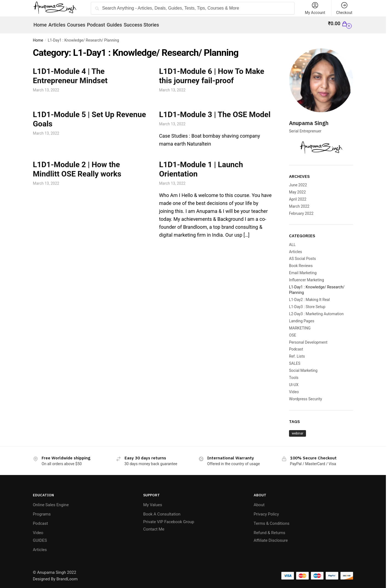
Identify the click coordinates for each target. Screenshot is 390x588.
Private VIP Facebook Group (169, 519)
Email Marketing (303, 270)
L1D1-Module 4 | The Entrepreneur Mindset (70, 73)
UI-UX (294, 382)
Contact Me (154, 526)
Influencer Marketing (307, 277)
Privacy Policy (266, 511)
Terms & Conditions (272, 520)
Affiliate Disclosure (271, 537)
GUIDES (40, 537)
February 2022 (301, 210)
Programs (42, 511)
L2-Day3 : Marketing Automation (316, 311)
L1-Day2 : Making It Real (309, 297)
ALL (292, 242)
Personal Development (308, 339)
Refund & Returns (270, 530)
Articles (296, 248)
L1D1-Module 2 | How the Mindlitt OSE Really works (77, 166)
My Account (315, 8)
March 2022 (299, 203)
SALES (295, 360)
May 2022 (297, 189)
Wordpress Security (306, 396)
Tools (294, 375)
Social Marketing (303, 367)
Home (38, 37)
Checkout (344, 8)
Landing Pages (302, 318)
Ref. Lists (297, 353)
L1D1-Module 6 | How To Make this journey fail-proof (212, 73)
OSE (293, 332)
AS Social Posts (302, 256)
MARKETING (300, 325)
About (259, 502)
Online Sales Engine (51, 502)
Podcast (296, 346)
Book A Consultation (162, 511)
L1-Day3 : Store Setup (307, 304)
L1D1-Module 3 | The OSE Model (215, 111)
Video (294, 389)
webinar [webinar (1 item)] (297, 430)
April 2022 (298, 196)
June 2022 (298, 182)
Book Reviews (301, 263)
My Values (153, 502)
